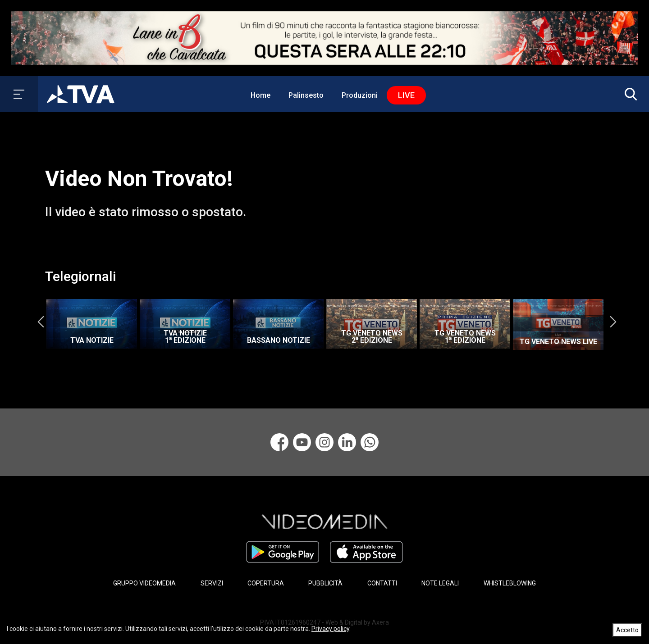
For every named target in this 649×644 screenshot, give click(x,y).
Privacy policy (330, 629)
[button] (629, 94)
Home (261, 95)
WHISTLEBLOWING (510, 583)
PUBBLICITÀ (325, 583)
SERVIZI (212, 583)
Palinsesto (306, 95)
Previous (41, 322)
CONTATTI (382, 583)
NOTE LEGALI (440, 583)
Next (613, 322)
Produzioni (360, 95)
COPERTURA (266, 583)
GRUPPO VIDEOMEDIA (144, 583)
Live (406, 95)
